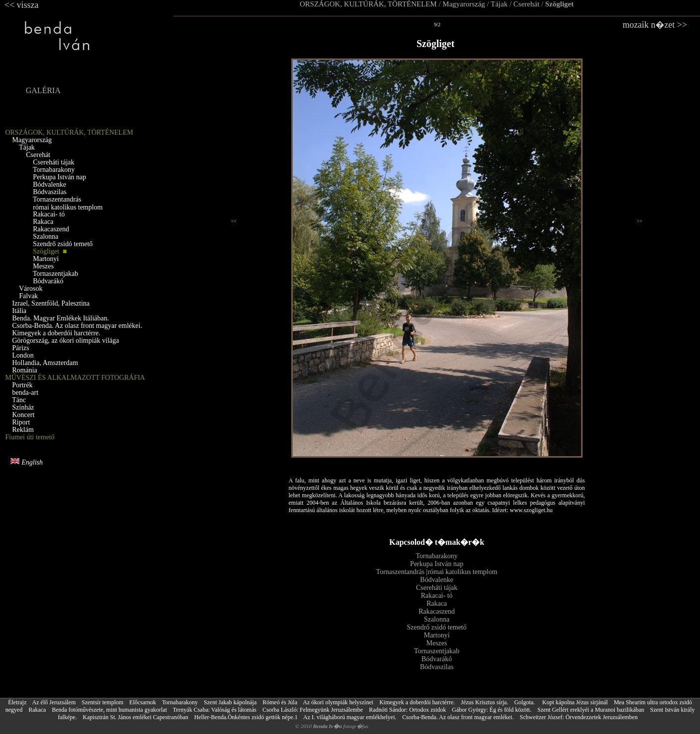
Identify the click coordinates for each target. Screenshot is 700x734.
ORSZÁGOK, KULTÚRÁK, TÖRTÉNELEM (368, 4)
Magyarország (464, 4)
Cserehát (526, 4)
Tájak (499, 4)
